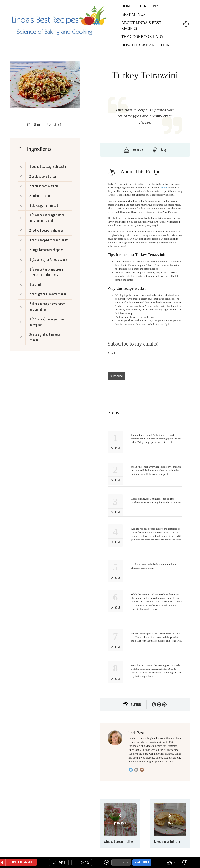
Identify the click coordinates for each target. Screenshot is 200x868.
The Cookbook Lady (143, 37)
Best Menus (133, 14)
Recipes (152, 6)
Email (111, 353)
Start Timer (142, 862)
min (125, 862)
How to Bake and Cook (145, 45)
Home (127, 6)
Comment (137, 705)
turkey (164, 187)
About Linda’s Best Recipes (141, 26)
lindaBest (136, 733)
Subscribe (116, 376)
